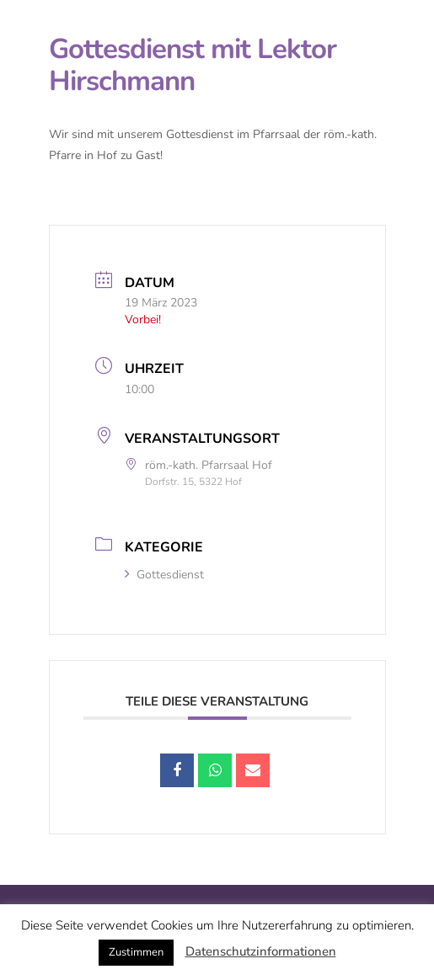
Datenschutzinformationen (261, 951)
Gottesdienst (164, 575)
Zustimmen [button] (136, 952)
